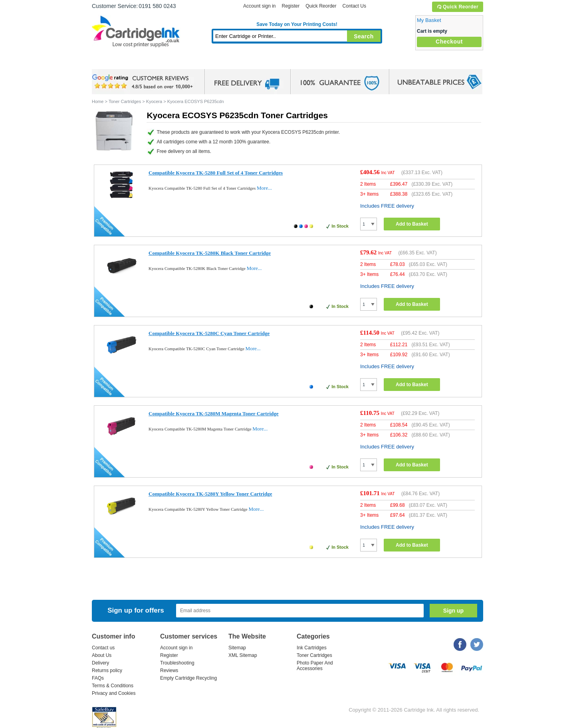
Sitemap (237, 648)
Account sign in (259, 6)
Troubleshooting (177, 663)
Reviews (169, 670)
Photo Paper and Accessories (299, 62)
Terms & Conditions (113, 686)
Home (108, 62)
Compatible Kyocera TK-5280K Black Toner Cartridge (210, 253)
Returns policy (107, 670)
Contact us (103, 648)
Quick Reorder (457, 7)
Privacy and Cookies (114, 693)
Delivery (100, 663)
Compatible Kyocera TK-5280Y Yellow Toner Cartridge (210, 494)
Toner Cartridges (214, 62)
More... (264, 188)
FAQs (98, 678)
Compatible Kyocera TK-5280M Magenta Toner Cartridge (214, 414)
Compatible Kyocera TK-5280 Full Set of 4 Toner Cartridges (216, 173)
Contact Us (354, 6)
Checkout (449, 42)
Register (290, 6)
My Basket (429, 20)
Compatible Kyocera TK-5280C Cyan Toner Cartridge (209, 333)
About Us (102, 655)
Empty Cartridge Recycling (188, 678)
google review (144, 82)
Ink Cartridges (153, 62)
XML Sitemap (243, 655)
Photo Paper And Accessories (315, 666)
